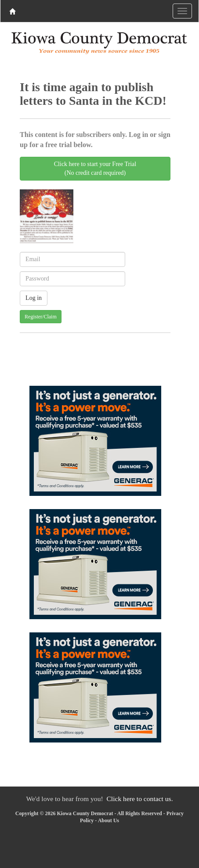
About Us (109, 820)
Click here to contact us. (139, 799)
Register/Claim (41, 317)
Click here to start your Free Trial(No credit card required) (95, 168)
